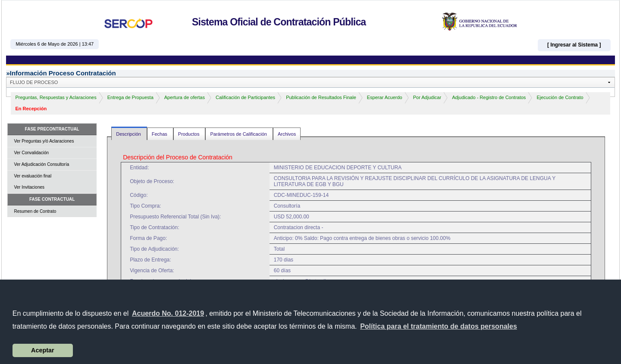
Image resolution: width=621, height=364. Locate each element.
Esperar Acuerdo (385, 97)
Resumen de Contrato (35, 211)
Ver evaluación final (33, 176)
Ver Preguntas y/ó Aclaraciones (44, 141)
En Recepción (31, 109)
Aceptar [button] (43, 350)
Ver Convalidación (31, 153)
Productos (190, 134)
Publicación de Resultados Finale (321, 97)
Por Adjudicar (427, 97)
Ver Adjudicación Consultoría (41, 164)
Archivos (287, 134)
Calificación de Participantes (245, 97)
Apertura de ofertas (185, 97)
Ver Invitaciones (29, 187)
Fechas (160, 134)
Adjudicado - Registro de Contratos (489, 97)
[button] (439, 327)
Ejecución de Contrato (560, 97)
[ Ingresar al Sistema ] (574, 45)
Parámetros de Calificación (239, 134)
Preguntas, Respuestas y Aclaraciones (56, 97)
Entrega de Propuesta (130, 97)
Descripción (129, 134)
